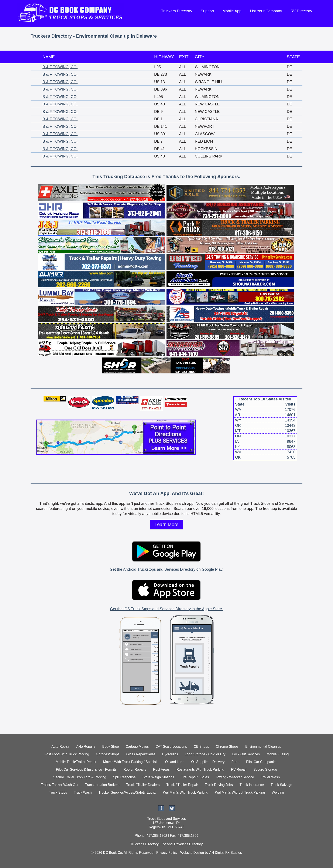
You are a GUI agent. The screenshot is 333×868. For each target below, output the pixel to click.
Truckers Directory (176, 11)
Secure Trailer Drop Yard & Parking (80, 777)
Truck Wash (83, 792)
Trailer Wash (270, 777)
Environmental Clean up (263, 747)
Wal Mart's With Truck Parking (186, 792)
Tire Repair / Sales (195, 777)
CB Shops (201, 747)
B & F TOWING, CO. (60, 67)
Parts (235, 762)
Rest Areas (161, 769)
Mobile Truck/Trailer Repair (76, 762)
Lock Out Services (246, 754)
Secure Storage (265, 769)
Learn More (167, 524)
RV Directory (301, 11)
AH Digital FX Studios (226, 853)
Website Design (192, 853)
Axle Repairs (86, 747)
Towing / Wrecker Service (235, 777)
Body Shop (110, 747)
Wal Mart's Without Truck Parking (240, 792)
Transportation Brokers (102, 785)
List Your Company (266, 11)
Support (207, 11)
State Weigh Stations (158, 777)
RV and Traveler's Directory (182, 844)
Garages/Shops (108, 754)
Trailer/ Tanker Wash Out (59, 785)
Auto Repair (60, 747)
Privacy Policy (167, 853)
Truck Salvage (281, 785)
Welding (278, 792)
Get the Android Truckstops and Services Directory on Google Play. (167, 569)
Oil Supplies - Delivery (208, 762)
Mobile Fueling (278, 754)
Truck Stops (58, 792)
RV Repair (239, 769)
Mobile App (232, 11)
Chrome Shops (227, 747)
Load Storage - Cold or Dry (205, 754)
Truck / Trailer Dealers (143, 785)
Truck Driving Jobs (219, 785)
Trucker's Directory (144, 844)
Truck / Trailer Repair (182, 785)
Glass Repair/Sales (141, 754)
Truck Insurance (252, 785)
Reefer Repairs (135, 769)
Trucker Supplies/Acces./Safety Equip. (127, 792)
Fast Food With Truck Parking (67, 754)
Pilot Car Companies (262, 762)
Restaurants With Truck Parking (200, 769)
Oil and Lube (175, 762)
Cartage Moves (137, 747)
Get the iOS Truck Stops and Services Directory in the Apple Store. (166, 609)
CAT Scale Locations (171, 747)
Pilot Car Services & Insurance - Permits (86, 769)
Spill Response (124, 777)
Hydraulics (170, 754)
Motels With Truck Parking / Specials (131, 762)
